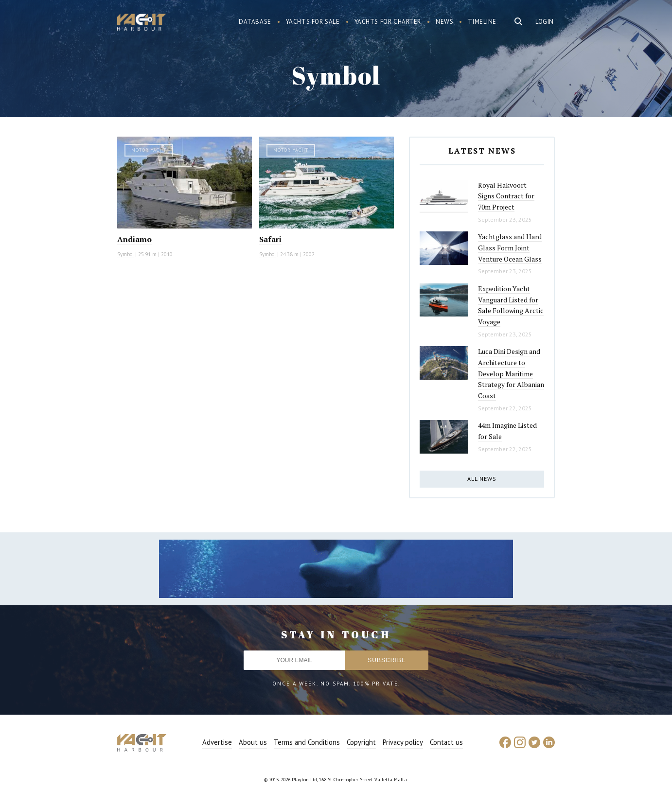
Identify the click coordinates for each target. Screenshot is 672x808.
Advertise (217, 742)
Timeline (482, 22)
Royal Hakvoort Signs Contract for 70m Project (506, 196)
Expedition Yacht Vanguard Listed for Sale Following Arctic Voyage (511, 305)
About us (253, 742)
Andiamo (134, 239)
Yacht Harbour (141, 23)
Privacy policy (403, 742)
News (444, 22)
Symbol (125, 254)
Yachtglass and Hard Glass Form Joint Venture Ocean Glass (510, 247)
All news (482, 479)
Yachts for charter (388, 22)
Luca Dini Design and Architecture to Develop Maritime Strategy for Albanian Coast (511, 373)
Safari (270, 239)
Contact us (446, 742)
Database (255, 22)
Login (545, 22)
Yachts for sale (313, 22)
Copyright (361, 742)
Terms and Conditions (307, 742)
